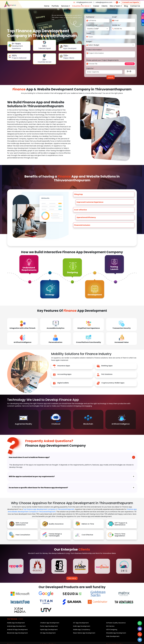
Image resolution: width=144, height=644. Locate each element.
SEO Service (110, 626)
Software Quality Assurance (116, 623)
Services (66, 6)
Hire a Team (116, 6)
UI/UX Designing (112, 630)
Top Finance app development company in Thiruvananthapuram (49, 509)
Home (47, 6)
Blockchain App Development (17, 633)
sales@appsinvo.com (104, 2)
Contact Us (135, 6)
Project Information (94, 50)
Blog (126, 6)
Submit (111, 77)
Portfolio (55, 6)
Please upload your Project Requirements (102, 60)
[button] (140, 640)
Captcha (90, 68)
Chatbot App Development (50, 623)
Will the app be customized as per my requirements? (32, 476)
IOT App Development (81, 623)
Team (88, 33)
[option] (23, 419)
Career (96, 6)
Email (115, 17)
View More (72, 578)
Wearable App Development (116, 633)
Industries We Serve (82, 6)
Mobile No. (116, 25)
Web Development (113, 636)
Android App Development (16, 626)
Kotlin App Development (82, 626)
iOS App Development (48, 633)
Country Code (92, 25)
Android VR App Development (17, 630)
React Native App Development (84, 633)
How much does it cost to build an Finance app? (29, 457)
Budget (89, 41)
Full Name (90, 17)
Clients (104, 6)
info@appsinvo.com (84, 2)
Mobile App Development (16, 623)
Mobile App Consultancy (82, 630)
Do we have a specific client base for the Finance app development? (38, 488)
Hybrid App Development (49, 630)
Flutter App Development (49, 626)
